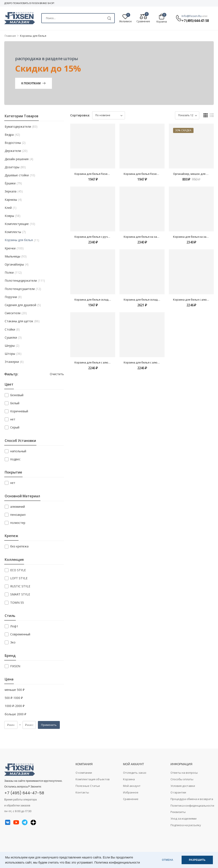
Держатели (13, 151)
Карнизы (11, 200)
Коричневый (19, 411)
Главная (10, 36)
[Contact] (179, 18)
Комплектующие (17, 224)
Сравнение (131, 799)
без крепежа (19, 546)
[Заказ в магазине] (109, 115)
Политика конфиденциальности (117, 862)
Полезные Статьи (88, 786)
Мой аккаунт (132, 786)
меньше (15, 690)
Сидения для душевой (20, 305)
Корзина (129, 779)
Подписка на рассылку (186, 825)
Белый (15, 403)
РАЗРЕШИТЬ (197, 860)
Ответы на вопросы (184, 773)
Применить (49, 725)
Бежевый (17, 395)
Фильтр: (11, 374)
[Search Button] (109, 18)
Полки (9, 273)
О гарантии (178, 792)
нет (13, 419)
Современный (20, 634)
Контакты (82, 792)
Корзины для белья (19, 240)
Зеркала (11, 191)
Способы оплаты (182, 779)
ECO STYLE (18, 570)
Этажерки (12, 362)
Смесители (13, 313)
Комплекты (13, 232)
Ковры (9, 216)
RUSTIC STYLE (20, 586)
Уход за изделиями (184, 819)
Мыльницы (12, 256)
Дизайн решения (17, 159)
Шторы (10, 354)
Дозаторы (12, 167)
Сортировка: (80, 115)
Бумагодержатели (18, 127)
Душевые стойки (17, 175)
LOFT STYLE (19, 578)
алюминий (18, 507)
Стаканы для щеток (19, 321)
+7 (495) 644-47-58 (195, 21)
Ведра (9, 135)
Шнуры (10, 346)
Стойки (10, 329)
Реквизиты (178, 812)
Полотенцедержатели (21, 281)
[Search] (78, 18)
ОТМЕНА (168, 860)
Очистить (57, 374)
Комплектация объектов (93, 779)
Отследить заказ (135, 773)
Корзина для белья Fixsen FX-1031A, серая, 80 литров (159, 174)
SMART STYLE (20, 594)
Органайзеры (14, 264)
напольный (18, 451)
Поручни (11, 297)
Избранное (131, 792)
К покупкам (31, 83)
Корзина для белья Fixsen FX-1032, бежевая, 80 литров (111, 174)
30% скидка (183, 130)
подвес (15, 459)
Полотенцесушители (20, 289)
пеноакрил (18, 515)
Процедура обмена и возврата (192, 799)
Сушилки (11, 338)
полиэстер (18, 523)
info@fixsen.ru (192, 16)
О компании (84, 773)
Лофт (14, 626)
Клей (8, 208)
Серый (15, 427)
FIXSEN (15, 666)
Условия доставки (183, 786)
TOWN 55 (17, 603)
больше (15, 714)
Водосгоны (13, 143)
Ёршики (10, 183)
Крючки (10, 248)
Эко (13, 642)
